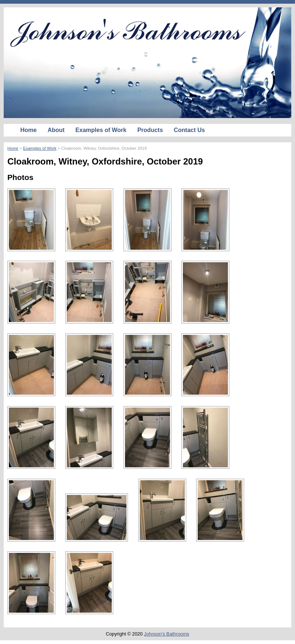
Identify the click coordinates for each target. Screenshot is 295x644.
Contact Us (189, 130)
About (56, 130)
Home (28, 130)
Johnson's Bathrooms (166, 634)
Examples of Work (101, 130)
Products (150, 130)
